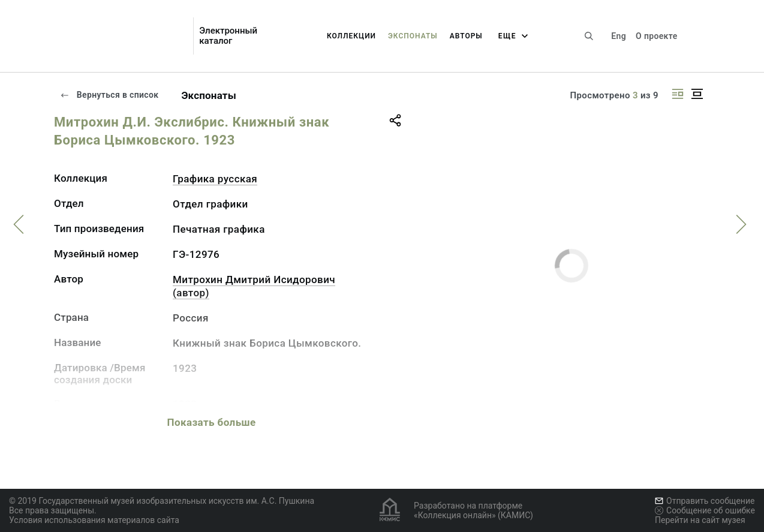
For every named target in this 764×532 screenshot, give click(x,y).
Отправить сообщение (705, 501)
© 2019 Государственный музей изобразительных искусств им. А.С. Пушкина (162, 501)
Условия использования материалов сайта (94, 520)
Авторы (466, 36)
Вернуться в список (109, 95)
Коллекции (351, 36)
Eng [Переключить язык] (619, 36)
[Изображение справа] (678, 94)
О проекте (656, 36)
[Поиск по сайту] (589, 36)
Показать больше (211, 422)
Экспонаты (413, 36)
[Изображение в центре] (697, 94)
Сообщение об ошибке (705, 510)
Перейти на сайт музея (700, 520)
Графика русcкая (215, 179)
